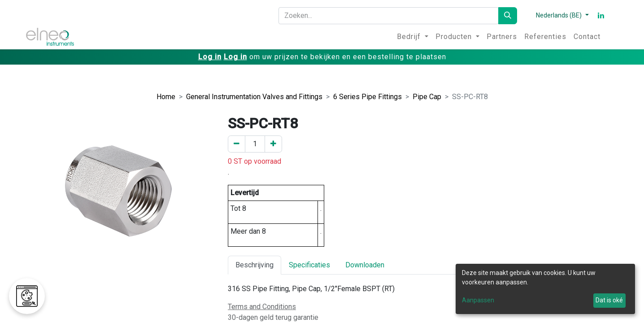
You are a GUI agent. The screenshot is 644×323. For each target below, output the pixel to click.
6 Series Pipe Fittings (368, 97)
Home (166, 97)
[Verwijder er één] (237, 144)
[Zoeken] (508, 16)
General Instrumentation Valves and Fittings (254, 97)
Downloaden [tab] (365, 265)
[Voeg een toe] (273, 144)
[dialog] (545, 289)
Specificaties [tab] (309, 265)
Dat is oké (609, 300)
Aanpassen (478, 300)
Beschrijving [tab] (255, 265)
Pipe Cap (427, 97)
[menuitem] (413, 37)
